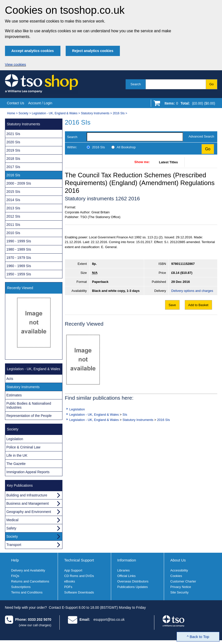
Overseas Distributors (133, 581)
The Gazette (16, 464)
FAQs (15, 576)
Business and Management (28, 503)
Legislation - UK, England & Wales (55, 113)
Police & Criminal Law (23, 447)
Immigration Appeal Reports (28, 472)
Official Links (126, 576)
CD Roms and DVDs (79, 576)
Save (172, 305)
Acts (10, 379)
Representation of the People (29, 416)
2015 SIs (13, 192)
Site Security (179, 592)
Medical (12, 520)
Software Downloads (79, 592)
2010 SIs (13, 233)
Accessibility (179, 570)
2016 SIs (119, 113)
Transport (14, 545)
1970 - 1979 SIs (19, 258)
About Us (178, 560)
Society (23, 113)
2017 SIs (13, 167)
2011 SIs (13, 225)
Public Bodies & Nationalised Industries (29, 405)
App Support (73, 570)
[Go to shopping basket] (189, 104)
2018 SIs (13, 159)
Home (11, 113)
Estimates (14, 395)
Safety (11, 528)
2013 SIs (13, 208)
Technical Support (79, 560)
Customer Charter (183, 581)
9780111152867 (183, 264)
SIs (125, 415)
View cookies (16, 65)
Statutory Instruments (95, 113)
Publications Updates (133, 587)
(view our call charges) (35, 625)
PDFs (68, 587)
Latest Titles (169, 162)
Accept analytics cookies (33, 51)
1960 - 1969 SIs (19, 266)
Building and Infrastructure (27, 495)
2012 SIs (13, 216)
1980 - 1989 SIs (19, 249)
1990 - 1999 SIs (19, 241)
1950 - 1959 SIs (19, 274)
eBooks (70, 581)
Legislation (77, 409)
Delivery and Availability (28, 570)
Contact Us (16, 103)
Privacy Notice (181, 587)
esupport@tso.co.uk (109, 619)
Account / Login (40, 103)
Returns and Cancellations (30, 581)
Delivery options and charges (192, 291)
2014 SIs (13, 200)
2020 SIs (13, 142)
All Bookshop (126, 147)
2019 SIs (13, 150)
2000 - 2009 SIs (19, 183)
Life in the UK (17, 455)
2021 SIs (13, 134)
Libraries (124, 570)
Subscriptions (21, 587)
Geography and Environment (29, 512)
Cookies (176, 576)
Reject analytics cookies (93, 51)
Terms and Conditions (27, 592)
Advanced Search (201, 136)
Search (136, 84)
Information (127, 560)
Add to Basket (198, 305)
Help (15, 560)
